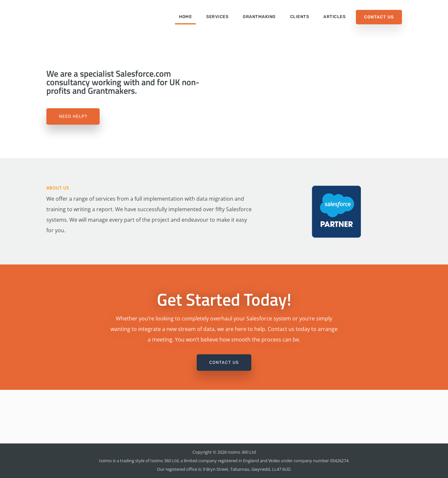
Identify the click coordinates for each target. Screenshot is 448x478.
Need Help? (73, 116)
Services (217, 17)
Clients (300, 17)
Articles (334, 17)
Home (185, 17)
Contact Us (379, 17)
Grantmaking (259, 17)
